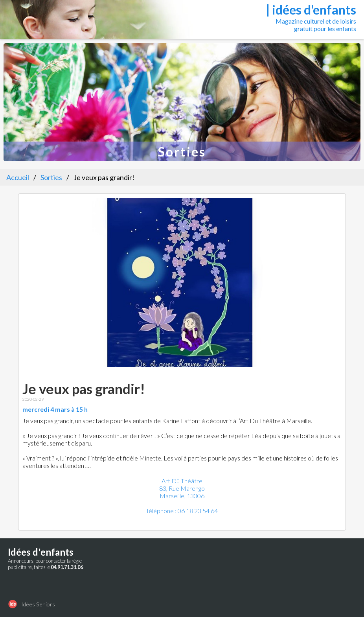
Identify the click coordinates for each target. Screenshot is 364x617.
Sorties (51, 177)
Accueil (18, 177)
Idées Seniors (38, 604)
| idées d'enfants (311, 10)
